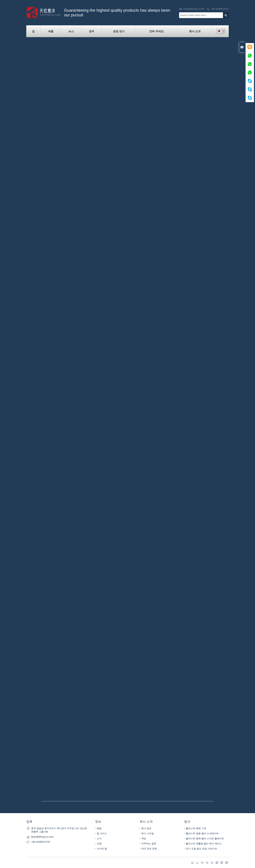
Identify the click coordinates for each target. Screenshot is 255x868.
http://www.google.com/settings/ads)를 (92, 696)
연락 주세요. (157, 31)
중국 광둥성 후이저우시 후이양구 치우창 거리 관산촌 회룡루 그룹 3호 (59, 830)
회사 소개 (195, 31)
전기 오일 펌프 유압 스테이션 (201, 849)
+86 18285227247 (220, 9)
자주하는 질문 (149, 844)
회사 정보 (146, 828)
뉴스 (71, 31)
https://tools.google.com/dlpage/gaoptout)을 (146, 706)
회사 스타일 (148, 833)
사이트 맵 (102, 849)
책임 (144, 838)
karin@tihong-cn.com (194, 9)
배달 (99, 828)
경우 (92, 31)
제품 (51, 31)
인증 (99, 844)
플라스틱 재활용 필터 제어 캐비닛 (204, 844)
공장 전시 (119, 31)
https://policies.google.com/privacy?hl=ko (184, 668)
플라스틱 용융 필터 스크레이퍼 (202, 833)
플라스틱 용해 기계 (196, 828)
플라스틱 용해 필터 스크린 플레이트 (205, 838)
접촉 (29, 822)
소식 (99, 838)
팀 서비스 (102, 833)
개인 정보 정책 (149, 849)
